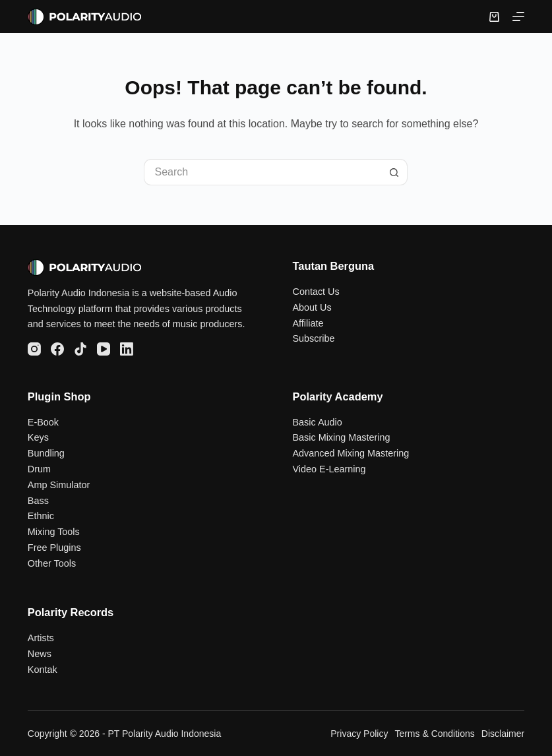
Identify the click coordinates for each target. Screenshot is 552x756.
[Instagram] (34, 349)
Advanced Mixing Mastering (351, 453)
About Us (312, 307)
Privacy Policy (359, 734)
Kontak (43, 670)
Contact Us (316, 292)
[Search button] (394, 172)
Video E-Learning (329, 469)
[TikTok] (80, 349)
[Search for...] (262, 172)
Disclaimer (503, 734)
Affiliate (308, 323)
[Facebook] (57, 349)
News (40, 654)
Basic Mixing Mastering (341, 437)
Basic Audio (317, 422)
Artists (41, 638)
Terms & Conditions (434, 734)
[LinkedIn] (127, 349)
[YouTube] (104, 349)
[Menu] (518, 16)
